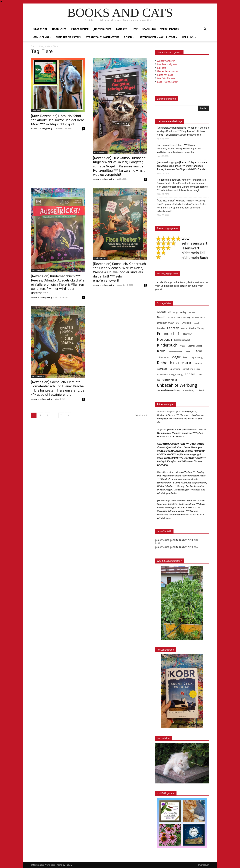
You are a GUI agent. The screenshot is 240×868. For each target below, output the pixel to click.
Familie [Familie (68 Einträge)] (161, 328)
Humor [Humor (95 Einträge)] (187, 334)
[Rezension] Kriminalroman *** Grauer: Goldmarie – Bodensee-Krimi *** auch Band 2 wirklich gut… (180, 514)
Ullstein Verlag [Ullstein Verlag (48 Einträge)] (170, 380)
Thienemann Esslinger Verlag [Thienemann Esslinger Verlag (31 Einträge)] (170, 374)
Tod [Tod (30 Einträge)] (159, 380)
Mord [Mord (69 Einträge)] (186, 357)
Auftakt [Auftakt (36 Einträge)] (192, 312)
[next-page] (68, 415)
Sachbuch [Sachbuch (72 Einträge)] (162, 369)
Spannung (149, 29)
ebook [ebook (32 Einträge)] (196, 323)
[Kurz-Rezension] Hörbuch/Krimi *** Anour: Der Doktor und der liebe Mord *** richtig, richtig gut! (58, 120)
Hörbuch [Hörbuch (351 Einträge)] (164, 339)
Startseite (40, 29)
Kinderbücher (80, 29)
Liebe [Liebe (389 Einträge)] (197, 351)
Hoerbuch (36, 110)
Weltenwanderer (166, 61)
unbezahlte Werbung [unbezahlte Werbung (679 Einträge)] (177, 385)
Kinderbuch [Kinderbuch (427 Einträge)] (167, 345)
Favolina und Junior (167, 64)
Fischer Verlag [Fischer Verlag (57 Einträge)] (197, 328)
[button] (205, 29)
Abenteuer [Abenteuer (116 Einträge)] (164, 312)
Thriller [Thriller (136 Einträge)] (190, 374)
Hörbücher (59, 29)
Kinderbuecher (100, 258)
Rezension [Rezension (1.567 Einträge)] (181, 363)
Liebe (135, 29)
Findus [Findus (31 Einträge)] (184, 328)
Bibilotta (161, 68)
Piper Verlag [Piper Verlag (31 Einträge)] (197, 357)
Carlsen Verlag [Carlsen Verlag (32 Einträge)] (183, 318)
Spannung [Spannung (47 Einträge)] (175, 369)
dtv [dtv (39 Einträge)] (178, 323)
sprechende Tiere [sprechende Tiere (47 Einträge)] (191, 369)
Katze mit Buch (165, 75)
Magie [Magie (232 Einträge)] (176, 357)
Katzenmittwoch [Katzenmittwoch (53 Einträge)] (182, 340)
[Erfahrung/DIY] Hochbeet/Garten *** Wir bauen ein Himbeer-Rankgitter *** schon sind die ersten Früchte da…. (181, 433)
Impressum (204, 865)
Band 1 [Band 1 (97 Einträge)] (161, 317)
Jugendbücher (102, 29)
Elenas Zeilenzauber (168, 71)
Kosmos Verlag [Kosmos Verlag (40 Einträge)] (195, 346)
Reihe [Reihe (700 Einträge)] (162, 363)
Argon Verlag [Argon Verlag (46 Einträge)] (180, 312)
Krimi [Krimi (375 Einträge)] (162, 351)
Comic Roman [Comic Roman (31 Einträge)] (198, 318)
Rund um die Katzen (69, 37)
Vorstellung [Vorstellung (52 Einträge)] (188, 390)
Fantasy (121, 29)
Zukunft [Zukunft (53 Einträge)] (200, 390)
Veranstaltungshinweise (103, 37)
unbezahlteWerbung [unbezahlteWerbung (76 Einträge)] (169, 390)
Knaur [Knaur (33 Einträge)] (182, 346)
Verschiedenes (169, 29)
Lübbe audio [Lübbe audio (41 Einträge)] (163, 357)
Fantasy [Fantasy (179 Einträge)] (173, 328)
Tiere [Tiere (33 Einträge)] (200, 374)
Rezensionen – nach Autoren (158, 37)
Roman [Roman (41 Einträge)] (198, 364)
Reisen (129, 37)
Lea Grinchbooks (166, 78)
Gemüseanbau (42, 37)
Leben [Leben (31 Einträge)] (187, 352)
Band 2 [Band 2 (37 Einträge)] (171, 318)
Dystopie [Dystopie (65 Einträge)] (186, 323)
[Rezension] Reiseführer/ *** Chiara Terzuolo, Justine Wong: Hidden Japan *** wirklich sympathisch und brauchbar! (179, 149)
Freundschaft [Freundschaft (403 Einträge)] (169, 334)
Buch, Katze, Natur (167, 82)
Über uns (189, 37)
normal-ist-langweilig (42, 129)
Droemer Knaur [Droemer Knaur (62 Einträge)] (165, 323)
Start (33, 46)
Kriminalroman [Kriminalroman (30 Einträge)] (176, 352)
